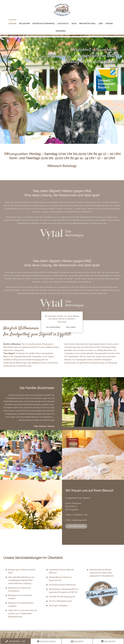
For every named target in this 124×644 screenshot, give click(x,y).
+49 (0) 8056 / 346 (15, 641)
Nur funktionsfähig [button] (53, 327)
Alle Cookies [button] (71, 327)
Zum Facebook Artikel (108, 95)
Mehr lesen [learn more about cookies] (62, 322)
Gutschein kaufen (46, 641)
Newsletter (77, 641)
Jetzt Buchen (108, 641)
